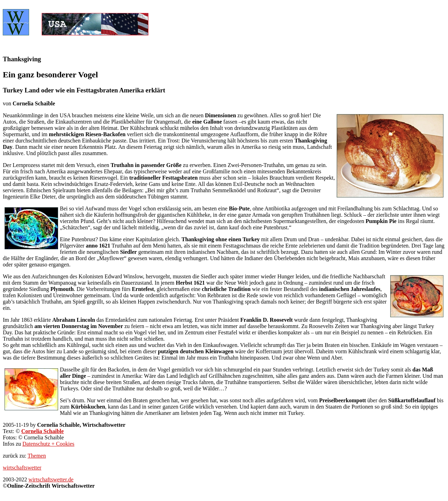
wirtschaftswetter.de (51, 479)
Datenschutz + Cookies (48, 444)
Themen (37, 456)
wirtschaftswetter (22, 468)
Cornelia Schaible (43, 431)
